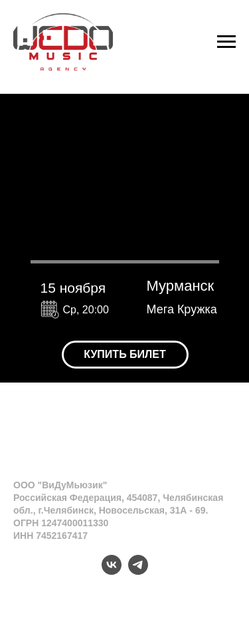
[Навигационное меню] (226, 42)
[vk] (112, 571)
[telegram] (138, 571)
